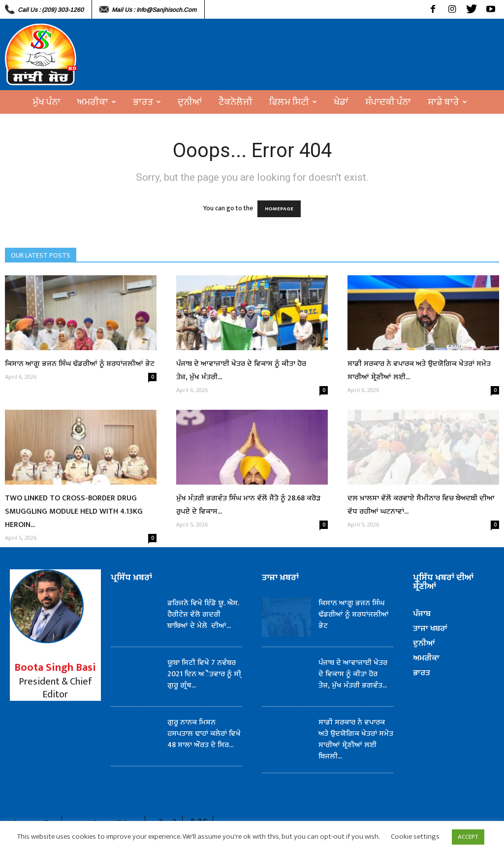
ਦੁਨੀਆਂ (190, 102)
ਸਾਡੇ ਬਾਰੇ (447, 102)
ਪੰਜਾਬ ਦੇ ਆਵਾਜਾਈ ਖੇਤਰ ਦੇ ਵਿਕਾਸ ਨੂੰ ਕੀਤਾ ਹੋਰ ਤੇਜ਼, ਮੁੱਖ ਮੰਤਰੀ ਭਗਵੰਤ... (353, 674)
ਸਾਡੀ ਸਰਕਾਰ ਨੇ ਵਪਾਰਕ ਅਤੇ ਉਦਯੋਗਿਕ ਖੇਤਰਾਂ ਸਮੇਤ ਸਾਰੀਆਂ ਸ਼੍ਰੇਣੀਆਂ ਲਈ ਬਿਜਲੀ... (356, 739)
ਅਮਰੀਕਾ (97, 102)
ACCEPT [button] (468, 837)
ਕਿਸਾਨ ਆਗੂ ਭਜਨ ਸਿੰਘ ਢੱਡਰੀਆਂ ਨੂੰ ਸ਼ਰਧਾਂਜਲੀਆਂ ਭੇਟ (80, 364)
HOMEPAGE (279, 209)
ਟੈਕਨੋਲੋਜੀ (236, 102)
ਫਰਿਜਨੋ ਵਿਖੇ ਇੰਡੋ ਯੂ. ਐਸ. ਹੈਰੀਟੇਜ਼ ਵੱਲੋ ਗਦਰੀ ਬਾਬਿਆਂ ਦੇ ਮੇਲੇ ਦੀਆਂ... (203, 614)
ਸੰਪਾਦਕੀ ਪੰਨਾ (388, 102)
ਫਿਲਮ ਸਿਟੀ (293, 102)
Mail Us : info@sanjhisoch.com (154, 10)
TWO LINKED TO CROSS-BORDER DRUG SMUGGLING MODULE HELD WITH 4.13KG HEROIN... (74, 511)
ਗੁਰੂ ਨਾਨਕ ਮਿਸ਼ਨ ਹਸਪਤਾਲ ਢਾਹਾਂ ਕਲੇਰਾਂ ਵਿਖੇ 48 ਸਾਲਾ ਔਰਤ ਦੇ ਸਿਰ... (204, 734)
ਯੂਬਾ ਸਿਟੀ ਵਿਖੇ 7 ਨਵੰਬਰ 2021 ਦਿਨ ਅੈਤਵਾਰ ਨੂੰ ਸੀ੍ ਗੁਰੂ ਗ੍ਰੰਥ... (204, 674)
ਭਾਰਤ (147, 102)
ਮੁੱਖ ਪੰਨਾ (47, 102)
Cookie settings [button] (415, 837)
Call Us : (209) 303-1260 (51, 10)
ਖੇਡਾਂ (341, 102)
